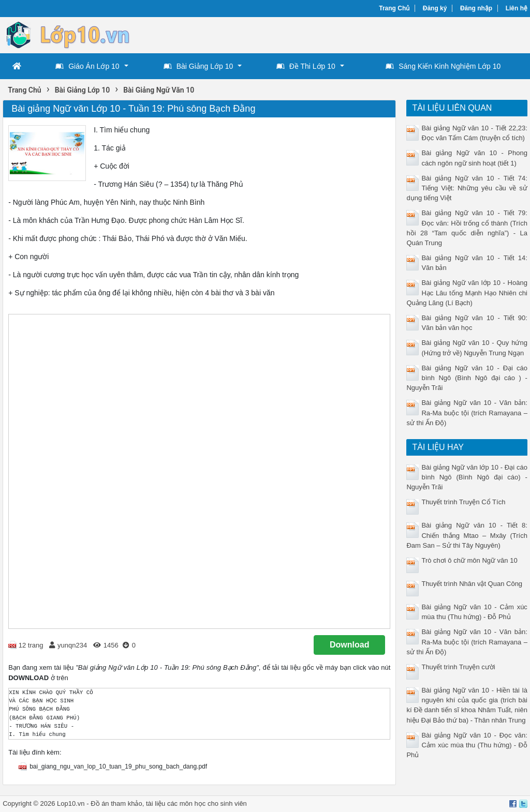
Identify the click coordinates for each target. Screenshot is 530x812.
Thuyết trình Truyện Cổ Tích (463, 502)
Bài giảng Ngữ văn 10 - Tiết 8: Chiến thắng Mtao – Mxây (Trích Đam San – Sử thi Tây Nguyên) (467, 535)
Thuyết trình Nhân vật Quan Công (472, 584)
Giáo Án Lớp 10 (87, 66)
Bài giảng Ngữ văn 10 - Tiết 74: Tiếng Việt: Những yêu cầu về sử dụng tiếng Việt (467, 188)
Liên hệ (517, 8)
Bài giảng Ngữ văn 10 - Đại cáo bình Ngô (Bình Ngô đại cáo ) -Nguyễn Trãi (467, 378)
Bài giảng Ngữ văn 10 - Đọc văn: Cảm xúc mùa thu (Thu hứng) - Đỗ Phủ (467, 745)
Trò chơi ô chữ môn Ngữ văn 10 (469, 560)
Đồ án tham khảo (116, 803)
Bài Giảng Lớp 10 (198, 66)
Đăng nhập (476, 8)
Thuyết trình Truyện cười (458, 667)
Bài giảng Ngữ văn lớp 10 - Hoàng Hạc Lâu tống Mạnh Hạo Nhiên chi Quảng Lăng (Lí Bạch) (467, 292)
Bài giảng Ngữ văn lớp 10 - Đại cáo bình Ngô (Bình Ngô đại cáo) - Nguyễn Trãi (467, 477)
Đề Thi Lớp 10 (306, 66)
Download (349, 645)
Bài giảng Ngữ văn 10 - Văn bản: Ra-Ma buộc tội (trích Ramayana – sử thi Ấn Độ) (467, 412)
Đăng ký (435, 8)
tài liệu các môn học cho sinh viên (196, 803)
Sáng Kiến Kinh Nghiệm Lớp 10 (443, 66)
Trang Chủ (394, 8)
